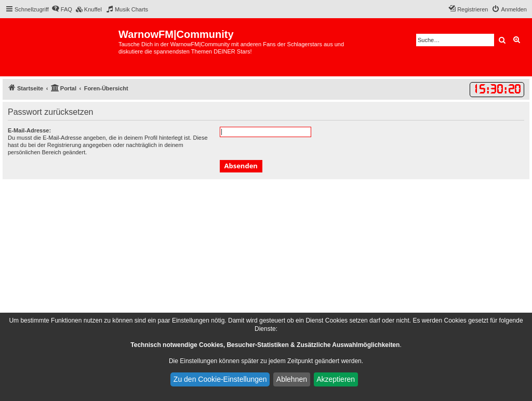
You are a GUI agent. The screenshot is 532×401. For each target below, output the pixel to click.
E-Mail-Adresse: (29, 130)
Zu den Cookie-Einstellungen (220, 379)
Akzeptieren (336, 379)
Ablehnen (292, 379)
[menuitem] (62, 9)
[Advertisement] (266, 257)
